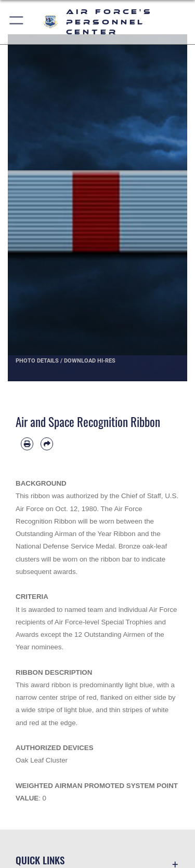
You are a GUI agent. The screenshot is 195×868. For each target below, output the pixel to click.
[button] (17, 22)
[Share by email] (47, 444)
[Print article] (27, 444)
